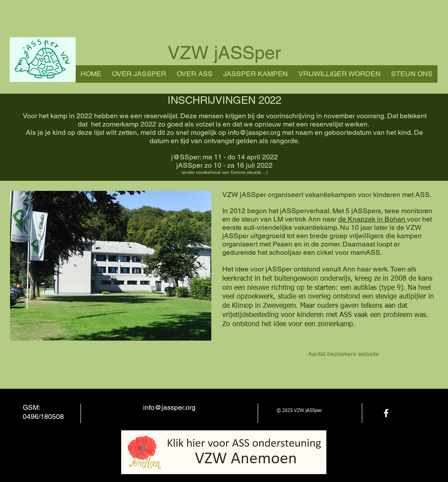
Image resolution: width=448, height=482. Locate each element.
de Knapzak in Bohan (373, 219)
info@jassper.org (254, 132)
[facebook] (386, 413)
